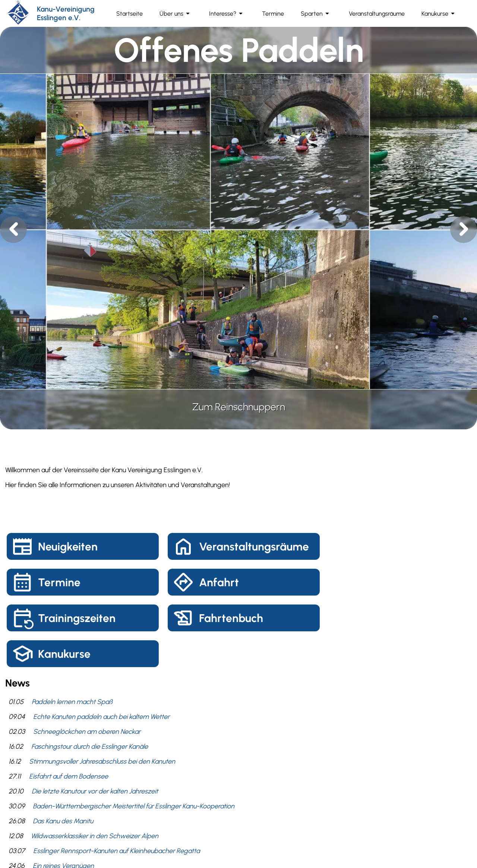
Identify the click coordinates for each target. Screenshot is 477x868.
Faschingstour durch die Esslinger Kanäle (90, 747)
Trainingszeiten (77, 618)
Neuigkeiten (68, 547)
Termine (59, 582)
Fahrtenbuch (231, 618)
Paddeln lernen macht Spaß (72, 702)
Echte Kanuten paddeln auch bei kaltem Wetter (101, 717)
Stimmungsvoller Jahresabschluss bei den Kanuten (102, 761)
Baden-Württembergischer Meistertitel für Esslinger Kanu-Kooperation (134, 806)
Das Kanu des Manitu (63, 821)
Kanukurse (64, 654)
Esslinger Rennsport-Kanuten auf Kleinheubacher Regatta (116, 851)
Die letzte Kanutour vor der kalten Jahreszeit (95, 791)
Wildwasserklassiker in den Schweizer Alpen (95, 836)
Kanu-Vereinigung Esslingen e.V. (66, 13)
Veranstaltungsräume (254, 547)
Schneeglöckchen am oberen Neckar (87, 732)
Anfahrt (219, 582)
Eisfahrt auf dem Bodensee (69, 776)
